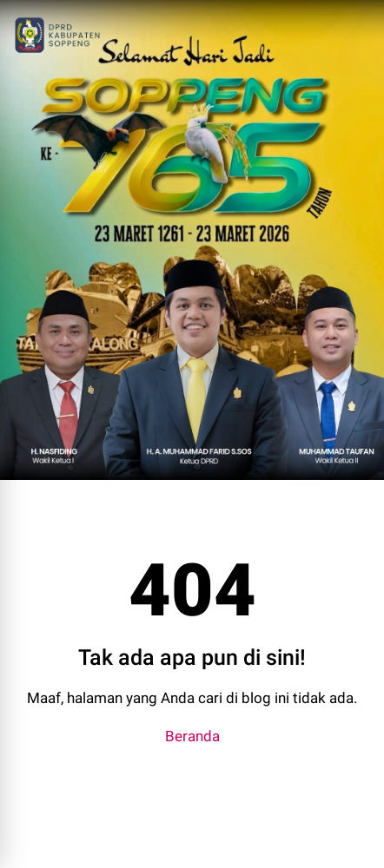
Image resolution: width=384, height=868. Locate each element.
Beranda (192, 736)
